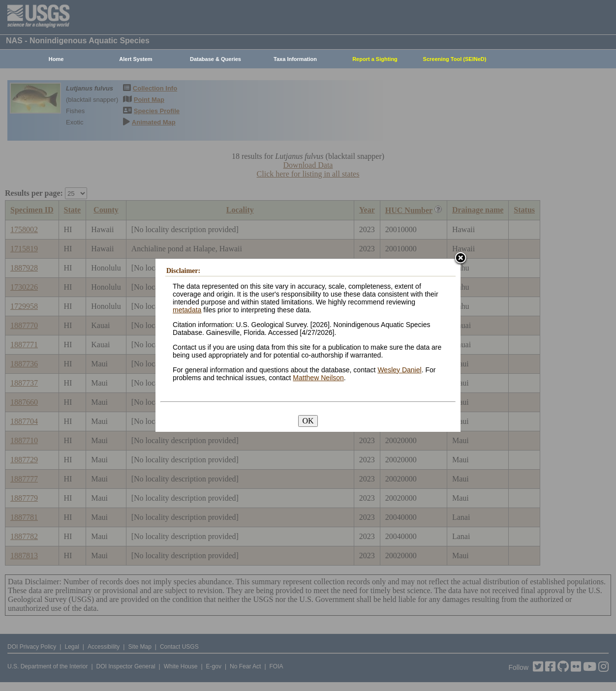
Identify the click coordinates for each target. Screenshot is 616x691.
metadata (187, 310)
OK (308, 421)
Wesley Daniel (399, 370)
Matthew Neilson (318, 378)
